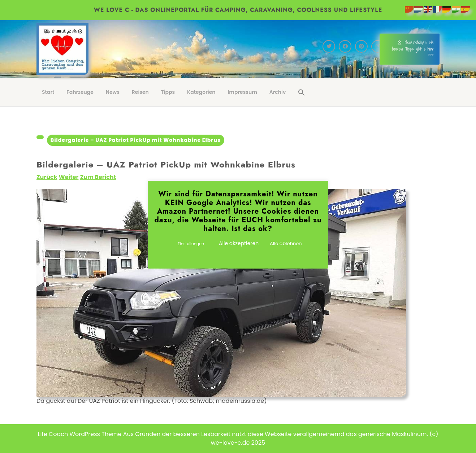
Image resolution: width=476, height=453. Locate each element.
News (113, 92)
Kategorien (201, 92)
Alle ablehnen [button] (286, 243)
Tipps (168, 92)
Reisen (140, 92)
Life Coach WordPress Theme (80, 434)
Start (48, 92)
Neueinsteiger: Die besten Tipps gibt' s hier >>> (413, 49)
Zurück (47, 177)
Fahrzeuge (80, 92)
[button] (302, 92)
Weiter (69, 177)
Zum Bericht (98, 177)
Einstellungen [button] (191, 244)
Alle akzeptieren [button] (239, 243)
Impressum (242, 92)
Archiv (278, 92)
